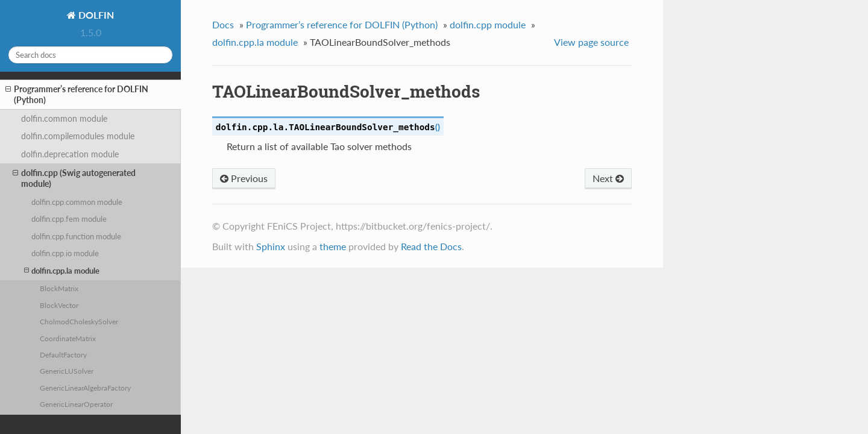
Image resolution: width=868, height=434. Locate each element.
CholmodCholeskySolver (79, 321)
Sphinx (271, 246)
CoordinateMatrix (68, 338)
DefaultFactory (63, 354)
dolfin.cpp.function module (76, 236)
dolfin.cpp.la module (62, 270)
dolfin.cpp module (488, 24)
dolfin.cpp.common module (77, 202)
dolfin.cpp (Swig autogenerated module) (74, 178)
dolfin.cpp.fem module (69, 219)
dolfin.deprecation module (70, 154)
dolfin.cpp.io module (65, 253)
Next (608, 178)
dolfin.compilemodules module (78, 136)
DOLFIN (95, 15)
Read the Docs (431, 246)
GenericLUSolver (67, 371)
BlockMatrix (59, 288)
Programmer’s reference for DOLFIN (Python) (77, 94)
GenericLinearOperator (76, 404)
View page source (591, 42)
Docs (223, 24)
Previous (244, 178)
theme (333, 246)
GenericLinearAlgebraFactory (85, 388)
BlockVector (59, 305)
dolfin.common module (64, 118)
